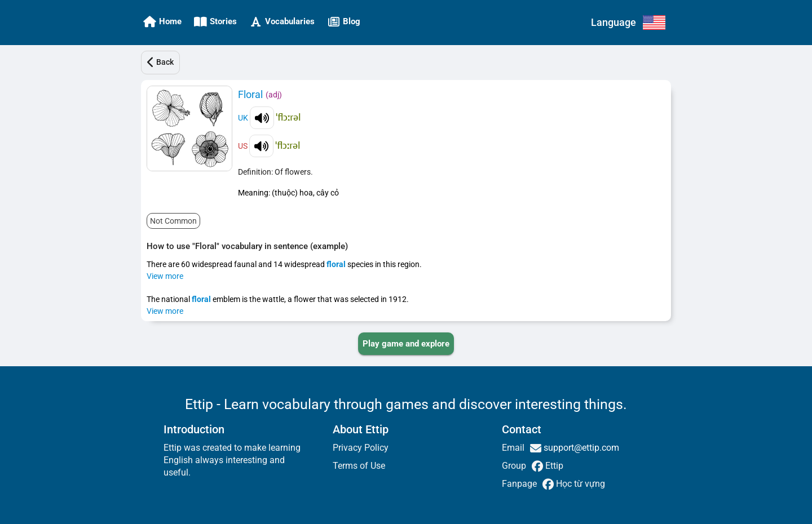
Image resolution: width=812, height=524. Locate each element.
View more (165, 276)
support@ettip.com (580, 448)
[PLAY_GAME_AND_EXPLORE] (406, 344)
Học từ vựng (579, 484)
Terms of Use (359, 466)
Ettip (553, 466)
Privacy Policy (361, 448)
